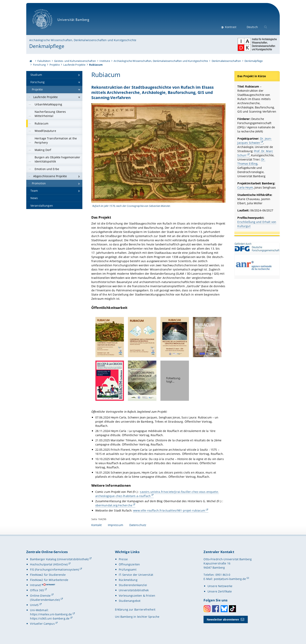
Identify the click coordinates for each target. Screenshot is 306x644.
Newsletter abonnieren (223, 619)
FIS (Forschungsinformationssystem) (55, 570)
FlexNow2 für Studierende (48, 575)
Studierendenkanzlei (133, 585)
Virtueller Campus (42, 624)
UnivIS (34, 605)
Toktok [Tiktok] (232, 609)
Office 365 (37, 590)
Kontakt (96, 525)
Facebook (216, 609)
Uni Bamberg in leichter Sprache (137, 617)
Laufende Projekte (74, 65)
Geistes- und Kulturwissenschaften (75, 61)
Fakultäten (44, 61)
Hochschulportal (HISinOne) (49, 564)
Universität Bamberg (62, 21)
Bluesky (224, 609)
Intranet (36, 585)
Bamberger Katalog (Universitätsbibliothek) (59, 559)
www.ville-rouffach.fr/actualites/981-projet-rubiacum (169, 510)
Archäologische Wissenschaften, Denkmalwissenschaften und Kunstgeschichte (83, 40)
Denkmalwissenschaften (226, 61)
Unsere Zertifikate (220, 591)
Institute (105, 61)
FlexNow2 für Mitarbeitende (49, 580)
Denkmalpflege (47, 46)
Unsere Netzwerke (220, 586)
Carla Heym (245, 187)
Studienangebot (130, 601)
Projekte (55, 65)
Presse (123, 559)
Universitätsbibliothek (134, 590)
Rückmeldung (128, 580)
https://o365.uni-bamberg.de (50, 618)
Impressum (115, 525)
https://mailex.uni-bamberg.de (51, 614)
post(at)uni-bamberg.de (230, 579)
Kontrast (230, 27)
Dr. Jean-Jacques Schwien (255, 141)
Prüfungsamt (128, 570)
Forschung (39, 65)
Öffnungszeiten (129, 564)
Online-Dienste (40, 596)
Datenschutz (138, 525)
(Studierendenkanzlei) (45, 600)
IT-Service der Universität (136, 575)
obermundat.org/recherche (114, 505)
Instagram (207, 609)
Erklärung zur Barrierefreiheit (135, 609)
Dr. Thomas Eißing (251, 161)
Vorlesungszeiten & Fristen (137, 596)
